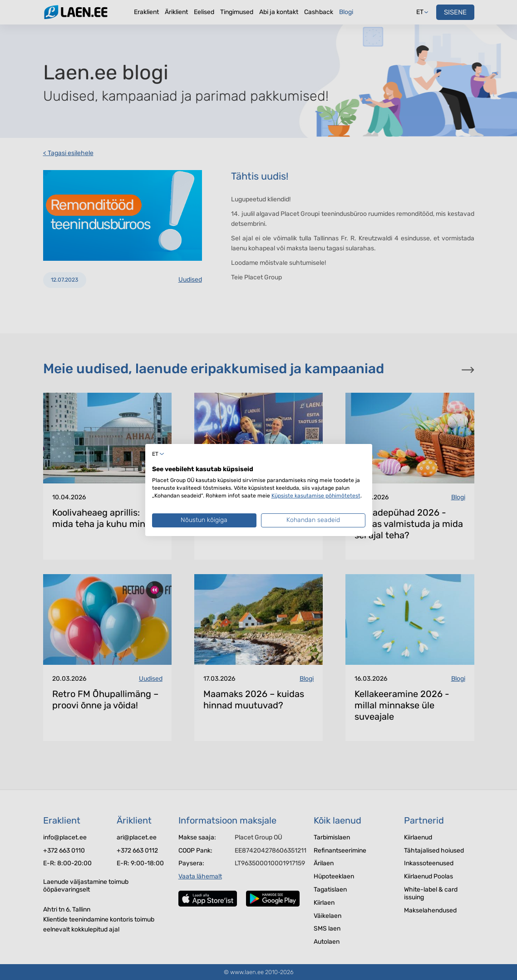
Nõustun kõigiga (204, 520)
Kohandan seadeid (313, 520)
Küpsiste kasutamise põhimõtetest (316, 496)
